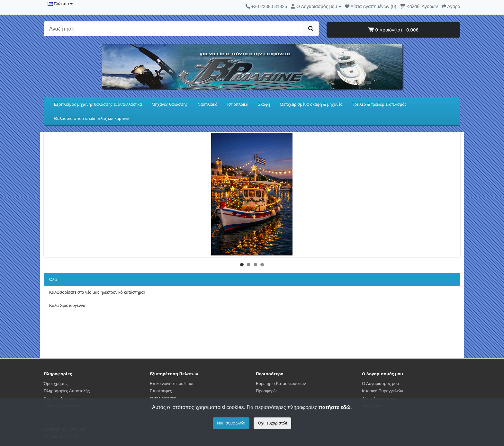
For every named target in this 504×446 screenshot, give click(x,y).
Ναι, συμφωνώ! (231, 423)
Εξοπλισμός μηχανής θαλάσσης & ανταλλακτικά (98, 104)
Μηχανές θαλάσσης (170, 104)
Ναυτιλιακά (207, 104)
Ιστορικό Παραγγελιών (382, 391)
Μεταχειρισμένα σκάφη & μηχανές (311, 104)
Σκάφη (264, 104)
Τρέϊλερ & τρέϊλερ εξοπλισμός (379, 104)
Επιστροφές (161, 391)
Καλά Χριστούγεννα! (68, 305)
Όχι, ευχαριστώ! (272, 423)
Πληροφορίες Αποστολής (67, 391)
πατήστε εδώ (335, 407)
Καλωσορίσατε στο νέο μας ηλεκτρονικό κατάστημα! (97, 292)
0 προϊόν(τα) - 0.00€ (393, 30)
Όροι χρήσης (56, 384)
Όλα (53, 279)
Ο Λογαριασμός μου (380, 384)
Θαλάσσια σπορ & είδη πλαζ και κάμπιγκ (92, 118)
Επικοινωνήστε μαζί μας (172, 384)
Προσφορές (267, 391)
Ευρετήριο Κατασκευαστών (281, 384)
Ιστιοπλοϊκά (238, 104)
